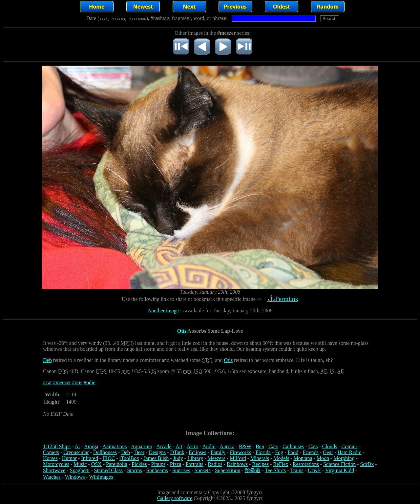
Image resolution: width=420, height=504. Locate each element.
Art (179, 446)
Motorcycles (56, 464)
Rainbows (237, 464)
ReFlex (281, 464)
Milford (238, 458)
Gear (328, 452)
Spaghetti (80, 470)
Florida (263, 452)
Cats (313, 446)
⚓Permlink (283, 299)
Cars (273, 446)
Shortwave (54, 470)
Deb (47, 360)
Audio (209, 446)
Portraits (195, 464)
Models (281, 458)
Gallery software (175, 498)
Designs (157, 452)
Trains (297, 470)
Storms (134, 470)
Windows (75, 477)
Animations (115, 446)
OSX (96, 464)
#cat (47, 382)
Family (218, 452)
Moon (323, 458)
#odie (90, 382)
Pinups (158, 464)
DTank (177, 452)
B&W (245, 446)
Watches (52, 477)
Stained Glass (109, 470)
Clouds (330, 446)
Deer (139, 452)
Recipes (260, 464)
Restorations (306, 464)
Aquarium (142, 446)
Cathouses (293, 446)
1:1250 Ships (57, 446)
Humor (69, 458)
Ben (260, 446)
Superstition (228, 470)
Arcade (164, 446)
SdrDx (367, 464)
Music (80, 464)
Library (195, 458)
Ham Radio (349, 452)
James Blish (156, 458)
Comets (51, 452)
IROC (109, 458)
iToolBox (129, 458)
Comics (350, 446)
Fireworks (240, 452)
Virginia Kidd (340, 470)
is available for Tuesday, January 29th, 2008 (226, 311)
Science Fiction (339, 464)
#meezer (62, 382)
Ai (77, 446)
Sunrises (181, 470)
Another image (163, 311)
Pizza (176, 464)
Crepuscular (76, 452)
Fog (279, 452)
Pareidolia (117, 464)
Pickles (139, 464)
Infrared (90, 458)
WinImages (101, 477)
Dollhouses (105, 452)
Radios (215, 464)
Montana (303, 458)
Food (293, 452)
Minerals (260, 458)
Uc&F (314, 470)
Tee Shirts (275, 470)
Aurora (227, 446)
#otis (77, 382)
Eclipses (197, 452)
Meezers (216, 458)
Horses (50, 458)
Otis (182, 331)
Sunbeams (157, 470)
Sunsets (203, 470)
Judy (178, 458)
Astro (193, 446)
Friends (311, 452)
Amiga (91, 446)
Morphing (344, 458)
